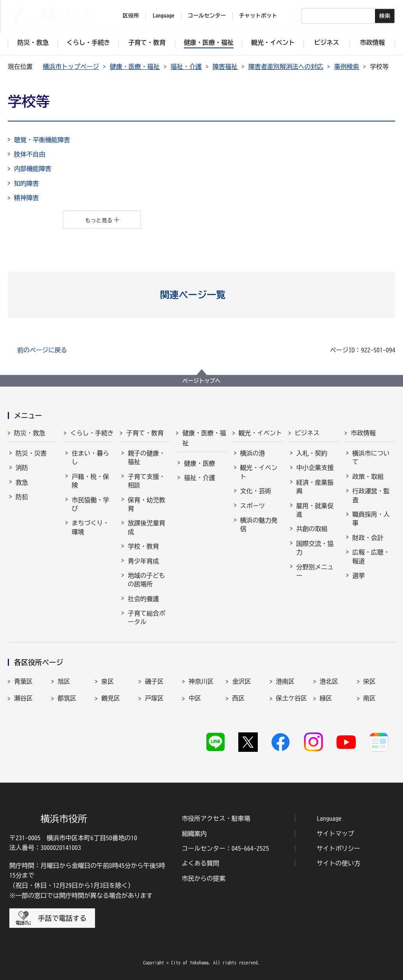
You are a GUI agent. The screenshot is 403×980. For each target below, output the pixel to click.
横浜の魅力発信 (259, 524)
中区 (195, 698)
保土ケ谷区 (292, 698)
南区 (370, 698)
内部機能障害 (33, 169)
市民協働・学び (90, 504)
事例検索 (347, 67)
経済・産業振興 (315, 487)
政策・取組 (368, 477)
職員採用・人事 (371, 519)
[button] (201, 295)
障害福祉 (225, 67)
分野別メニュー (315, 571)
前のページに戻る (42, 350)
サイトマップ (335, 834)
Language (329, 818)
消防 (22, 468)
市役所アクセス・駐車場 (216, 818)
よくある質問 (201, 863)
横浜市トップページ (71, 67)
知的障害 (26, 183)
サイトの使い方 (338, 863)
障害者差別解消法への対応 (286, 67)
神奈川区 (201, 681)
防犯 (22, 497)
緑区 (326, 698)
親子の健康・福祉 (146, 457)
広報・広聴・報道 (371, 556)
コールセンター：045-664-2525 (225, 848)
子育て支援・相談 (146, 481)
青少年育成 (143, 561)
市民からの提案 (204, 878)
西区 (238, 698)
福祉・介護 (186, 67)
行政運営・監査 (371, 495)
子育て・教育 (145, 433)
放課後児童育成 (146, 527)
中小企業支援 (315, 468)
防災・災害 (31, 453)
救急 (22, 482)
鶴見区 (111, 698)
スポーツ (253, 506)
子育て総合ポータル (146, 618)
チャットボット (258, 16)
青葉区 (23, 681)
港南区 (285, 681)
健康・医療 (199, 463)
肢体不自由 (30, 154)
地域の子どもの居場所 (146, 580)
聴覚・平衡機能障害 (42, 140)
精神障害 (26, 198)
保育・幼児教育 (146, 504)
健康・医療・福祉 (135, 67)
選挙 (359, 575)
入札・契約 (312, 453)
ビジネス (307, 433)
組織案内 (194, 834)
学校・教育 (143, 546)
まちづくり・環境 (90, 527)
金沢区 (241, 681)
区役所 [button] (131, 16)
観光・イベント (260, 433)
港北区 (329, 681)
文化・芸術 (256, 491)
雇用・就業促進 (315, 510)
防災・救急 (30, 433)
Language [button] (164, 16)
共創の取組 (312, 529)
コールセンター (207, 16)
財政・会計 (368, 538)
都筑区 (67, 698)
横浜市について (371, 457)
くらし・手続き (92, 433)
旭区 (64, 681)
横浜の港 (253, 453)
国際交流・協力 (315, 548)
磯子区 (154, 681)
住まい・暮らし (90, 457)
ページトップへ (202, 381)
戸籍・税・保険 (90, 481)
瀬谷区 (23, 698)
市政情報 (363, 433)
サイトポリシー (338, 848)
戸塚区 (154, 698)
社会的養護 (143, 599)
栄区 (370, 681)
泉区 (107, 681)
